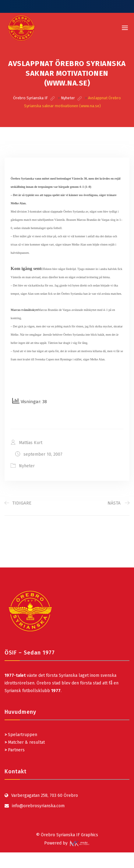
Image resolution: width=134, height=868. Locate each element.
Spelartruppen (22, 735)
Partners (15, 750)
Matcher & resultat (25, 742)
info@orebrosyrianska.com (38, 806)
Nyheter (27, 466)
